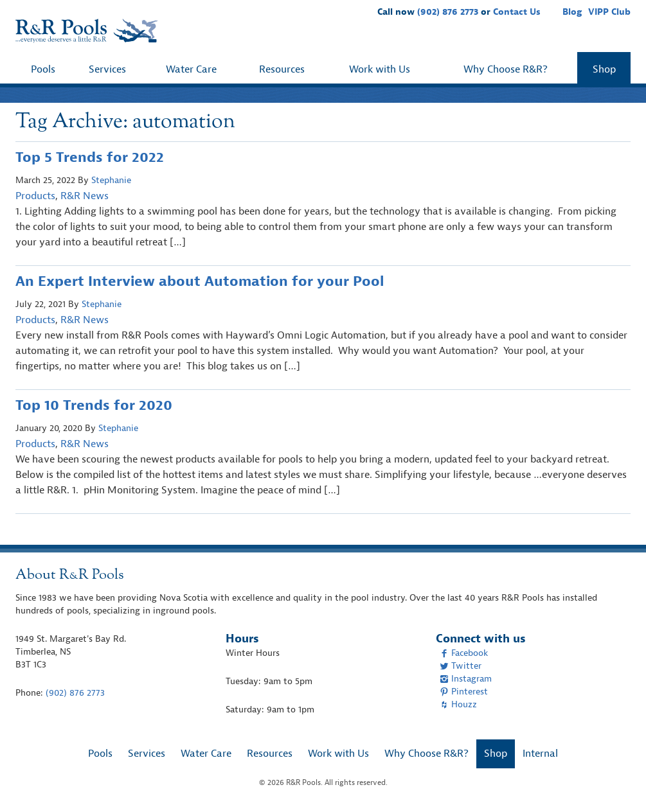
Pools (43, 69)
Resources (282, 69)
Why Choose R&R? (506, 69)
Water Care (191, 69)
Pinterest (464, 692)
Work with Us (380, 69)
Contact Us (517, 12)
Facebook (464, 653)
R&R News (85, 196)
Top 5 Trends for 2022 (90, 157)
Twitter (461, 666)
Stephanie (111, 180)
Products (35, 196)
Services (107, 69)
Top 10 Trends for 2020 (94, 405)
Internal (540, 754)
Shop (604, 69)
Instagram (466, 679)
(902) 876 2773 (448, 12)
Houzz (458, 704)
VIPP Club (609, 12)
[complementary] (617, 783)
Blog (572, 12)
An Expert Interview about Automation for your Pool (200, 281)
